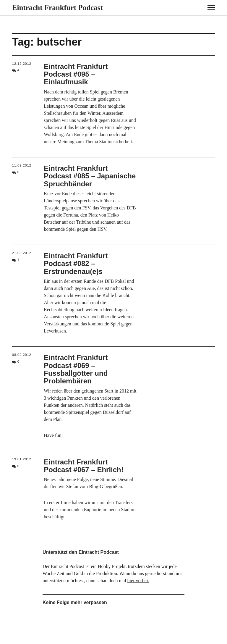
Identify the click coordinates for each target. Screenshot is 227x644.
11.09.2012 (22, 165)
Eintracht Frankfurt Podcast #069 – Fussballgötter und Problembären (76, 369)
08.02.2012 (22, 355)
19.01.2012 (22, 459)
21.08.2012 (22, 253)
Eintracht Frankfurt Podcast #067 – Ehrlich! (83, 466)
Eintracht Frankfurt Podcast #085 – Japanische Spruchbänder (90, 176)
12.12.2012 (22, 64)
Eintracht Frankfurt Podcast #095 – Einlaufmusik (76, 74)
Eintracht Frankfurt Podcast (57, 8)
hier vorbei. (138, 581)
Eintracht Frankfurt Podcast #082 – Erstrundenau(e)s (76, 264)
